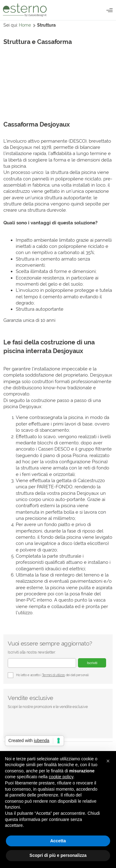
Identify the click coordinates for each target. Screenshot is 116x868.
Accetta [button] (58, 841)
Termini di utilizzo (54, 675)
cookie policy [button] (61, 777)
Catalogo (110, 10)
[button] (108, 761)
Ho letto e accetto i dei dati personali (48, 675)
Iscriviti (92, 663)
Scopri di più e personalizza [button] (58, 855)
